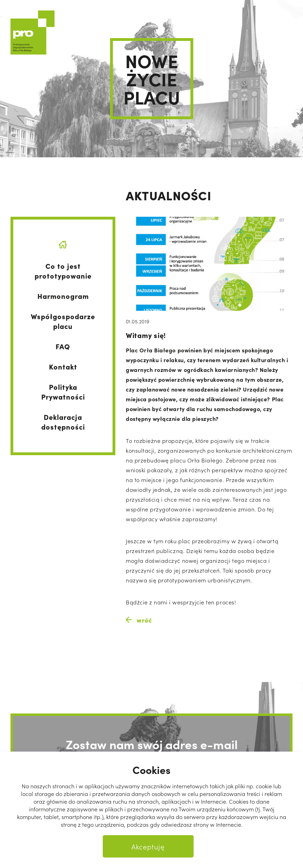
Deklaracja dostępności (63, 422)
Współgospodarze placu (63, 321)
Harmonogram (63, 296)
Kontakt (63, 366)
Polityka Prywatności (63, 392)
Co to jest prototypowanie (63, 271)
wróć (139, 620)
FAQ (63, 346)
